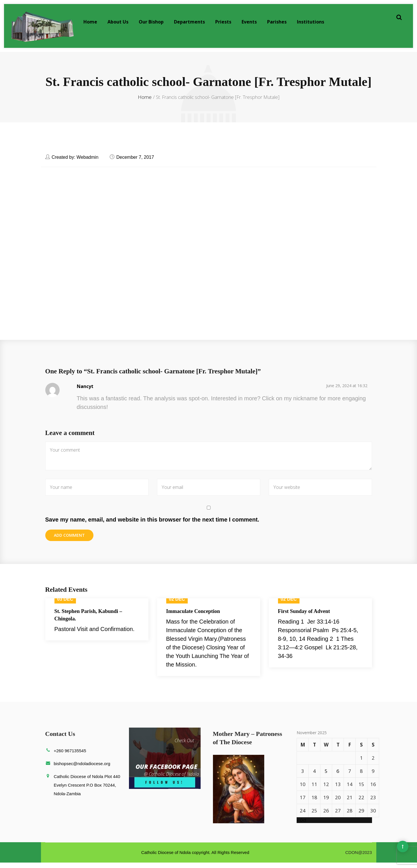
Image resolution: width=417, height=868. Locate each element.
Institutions (311, 22)
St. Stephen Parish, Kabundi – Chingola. (91, 621)
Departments (189, 22)
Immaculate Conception (196, 617)
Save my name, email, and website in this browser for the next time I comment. (152, 524)
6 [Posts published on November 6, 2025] (338, 776)
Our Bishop (151, 22)
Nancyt (85, 391)
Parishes (277, 22)
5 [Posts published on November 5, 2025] (326, 776)
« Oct (302, 825)
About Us (118, 22)
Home (90, 22)
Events (249, 22)
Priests (223, 22)
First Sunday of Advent (306, 617)
